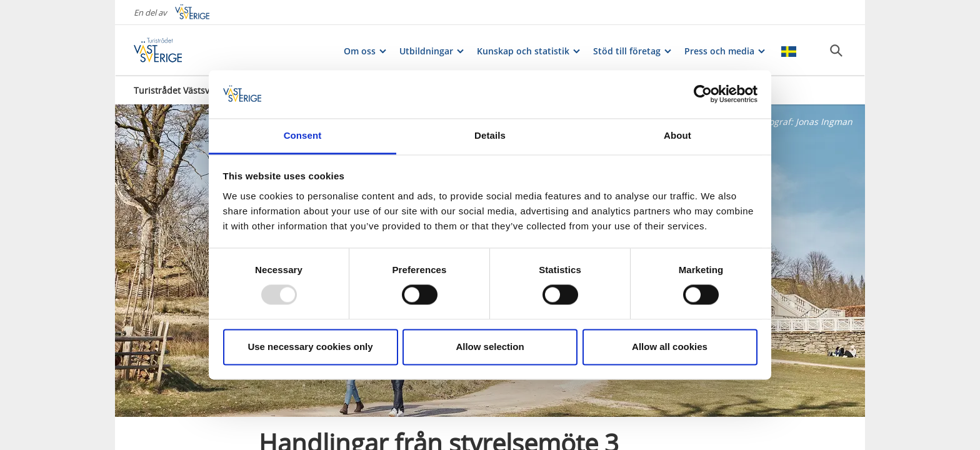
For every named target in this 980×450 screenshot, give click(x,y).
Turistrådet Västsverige (182, 90)
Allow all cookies (670, 347)
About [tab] (677, 135)
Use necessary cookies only (310, 347)
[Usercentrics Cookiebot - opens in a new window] (703, 94)
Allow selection (490, 347)
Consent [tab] (303, 135)
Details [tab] (490, 135)
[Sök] (836, 51)
